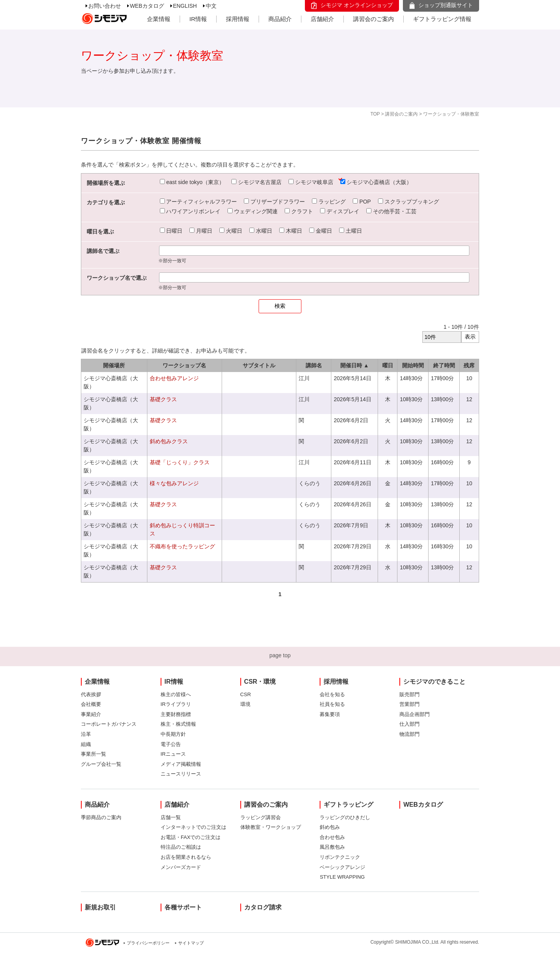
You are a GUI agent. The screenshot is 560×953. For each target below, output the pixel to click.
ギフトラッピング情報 (442, 19)
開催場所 (114, 365)
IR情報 (198, 19)
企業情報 (159, 19)
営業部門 (409, 704)
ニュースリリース (181, 774)
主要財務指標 (176, 714)
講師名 (314, 365)
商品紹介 (280, 19)
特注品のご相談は (181, 847)
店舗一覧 (171, 817)
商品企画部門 (415, 714)
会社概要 (91, 704)
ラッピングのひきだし (345, 817)
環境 (245, 704)
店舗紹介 (322, 19)
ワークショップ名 (184, 365)
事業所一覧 (94, 754)
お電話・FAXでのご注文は (191, 837)
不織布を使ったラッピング (182, 546)
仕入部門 (409, 724)
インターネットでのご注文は (193, 827)
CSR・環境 (260, 682)
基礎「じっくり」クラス (180, 462)
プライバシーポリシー (148, 943)
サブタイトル (259, 365)
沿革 (86, 734)
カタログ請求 (263, 907)
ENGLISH (185, 6)
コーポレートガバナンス (109, 724)
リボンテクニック (340, 857)
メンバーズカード (181, 867)
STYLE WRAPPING (342, 877)
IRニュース (173, 754)
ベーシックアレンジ (342, 867)
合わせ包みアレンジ (174, 378)
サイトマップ (191, 943)
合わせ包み (332, 837)
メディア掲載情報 (181, 764)
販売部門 (409, 694)
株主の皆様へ (176, 694)
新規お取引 (100, 907)
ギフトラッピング (348, 805)
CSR (246, 694)
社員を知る (332, 704)
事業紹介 (91, 714)
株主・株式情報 (178, 724)
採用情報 (238, 19)
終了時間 (444, 365)
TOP (375, 114)
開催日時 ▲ (355, 365)
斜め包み (330, 827)
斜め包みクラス (169, 441)
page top (280, 655)
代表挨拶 (91, 694)
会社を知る (332, 694)
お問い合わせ (105, 6)
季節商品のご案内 (101, 817)
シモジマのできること (434, 682)
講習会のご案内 (374, 19)
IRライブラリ (176, 704)
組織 (86, 744)
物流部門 (409, 734)
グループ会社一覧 (101, 764)
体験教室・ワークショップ (271, 827)
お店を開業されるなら (186, 857)
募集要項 (330, 714)
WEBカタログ (147, 6)
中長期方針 (173, 734)
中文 (211, 6)
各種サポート (183, 907)
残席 (469, 365)
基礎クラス (163, 399)
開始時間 (413, 365)
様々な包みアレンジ (174, 483)
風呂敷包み (332, 847)
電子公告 (171, 744)
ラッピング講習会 (261, 817)
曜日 (388, 365)
